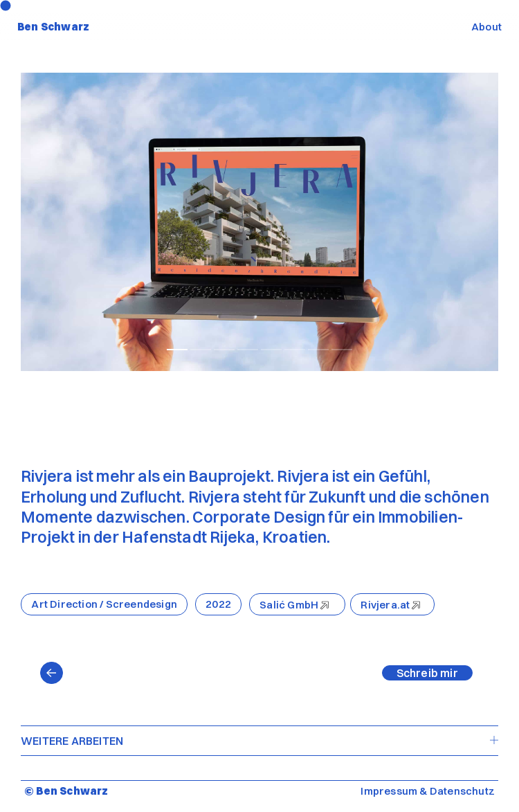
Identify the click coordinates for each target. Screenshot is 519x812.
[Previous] (140, 222)
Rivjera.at (385, 605)
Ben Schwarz (53, 27)
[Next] (379, 222)
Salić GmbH (289, 605)
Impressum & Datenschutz (428, 791)
